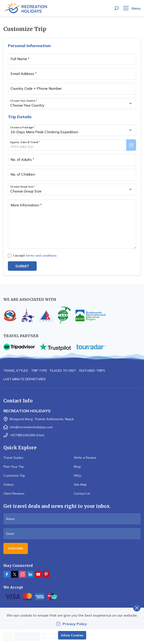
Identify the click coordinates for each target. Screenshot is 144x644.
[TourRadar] (91, 347)
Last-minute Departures (25, 379)
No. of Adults (22, 159)
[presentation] (72, 145)
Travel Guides (13, 458)
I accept (35, 255)
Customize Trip (14, 476)
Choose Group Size (22, 186)
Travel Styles (16, 371)
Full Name (20, 59)
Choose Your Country (24, 100)
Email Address (24, 74)
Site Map (80, 485)
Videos (9, 485)
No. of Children (23, 174)
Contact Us (82, 493)
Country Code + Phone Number (36, 88)
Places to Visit (63, 371)
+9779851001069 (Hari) (27, 435)
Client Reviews (14, 493)
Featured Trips (92, 371)
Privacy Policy (72, 624)
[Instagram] (22, 574)
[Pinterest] (46, 574)
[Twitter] (15, 574)
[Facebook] (7, 574)
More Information (26, 205)
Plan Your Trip (14, 467)
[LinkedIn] (30, 574)
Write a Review (85, 458)
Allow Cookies (72, 635)
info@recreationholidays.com (31, 427)
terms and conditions (41, 255)
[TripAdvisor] (19, 347)
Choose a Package (22, 127)
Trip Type (39, 371)
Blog (77, 467)
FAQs (78, 476)
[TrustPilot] (55, 347)
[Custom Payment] (72, 597)
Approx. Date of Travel (25, 142)
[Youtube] (38, 574)
